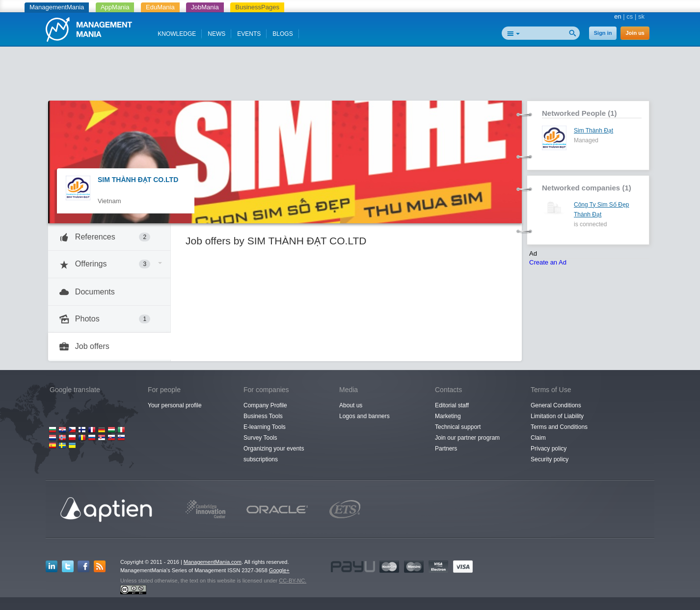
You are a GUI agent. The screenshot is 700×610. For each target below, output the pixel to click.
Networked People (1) (579, 113)
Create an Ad (548, 262)
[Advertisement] (350, 76)
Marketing (448, 416)
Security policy (550, 459)
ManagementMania (57, 7)
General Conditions (556, 405)
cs (630, 16)
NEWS (216, 34)
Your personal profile (175, 405)
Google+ (279, 570)
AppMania (115, 7)
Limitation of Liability (557, 416)
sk (641, 16)
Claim (538, 438)
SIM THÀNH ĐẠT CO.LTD (138, 180)
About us (351, 405)
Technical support (458, 427)
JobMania (205, 7)
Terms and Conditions (559, 427)
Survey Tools (260, 438)
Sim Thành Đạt (593, 131)
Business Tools (263, 416)
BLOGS (283, 34)
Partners (446, 449)
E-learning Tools (265, 427)
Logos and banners (364, 416)
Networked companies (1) (587, 188)
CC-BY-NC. (293, 581)
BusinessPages (257, 7)
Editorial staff (452, 405)
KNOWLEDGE (177, 34)
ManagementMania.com (213, 562)
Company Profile (265, 405)
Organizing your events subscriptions (274, 454)
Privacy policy (549, 449)
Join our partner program (467, 438)
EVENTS (249, 34)
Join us (635, 33)
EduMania (160, 7)
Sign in (603, 33)
